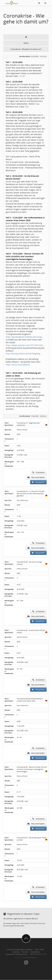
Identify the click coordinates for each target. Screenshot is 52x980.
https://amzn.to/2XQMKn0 (18, 365)
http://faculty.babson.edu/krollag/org (23, 354)
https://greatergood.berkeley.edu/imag (24, 337)
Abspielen (38, 482)
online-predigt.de (31, 958)
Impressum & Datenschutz (16, 954)
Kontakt (25, 952)
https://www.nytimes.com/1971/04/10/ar (24, 345)
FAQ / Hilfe (39, 950)
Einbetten (38, 472)
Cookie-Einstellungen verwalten (20, 950)
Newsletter (35, 952)
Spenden (16, 952)
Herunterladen (36, 477)
